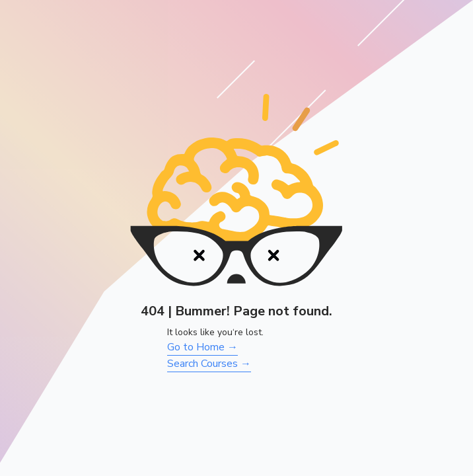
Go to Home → (202, 347)
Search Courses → (209, 364)
